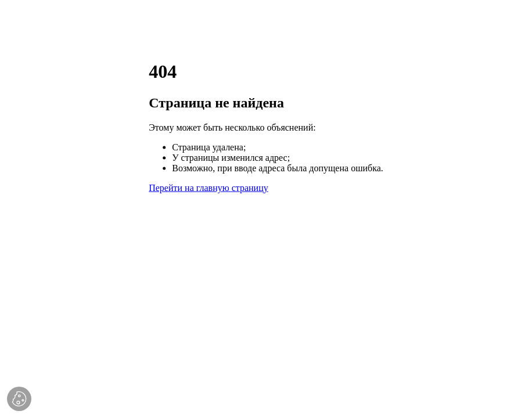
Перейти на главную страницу (209, 187)
